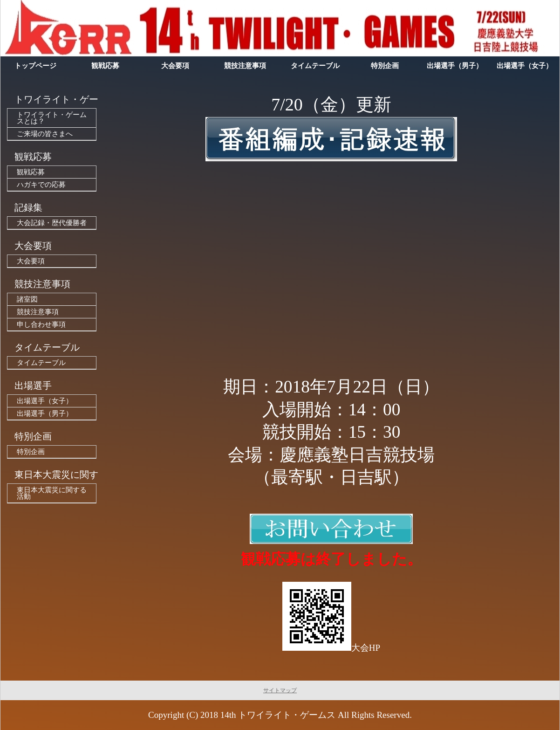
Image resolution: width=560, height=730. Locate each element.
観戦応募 (31, 172)
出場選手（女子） (45, 401)
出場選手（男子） (45, 413)
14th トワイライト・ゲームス (278, 715)
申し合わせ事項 (41, 324)
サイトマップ (280, 690)
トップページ (35, 66)
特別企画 (31, 452)
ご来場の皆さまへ (45, 134)
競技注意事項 (38, 312)
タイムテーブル (41, 363)
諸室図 (27, 299)
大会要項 (31, 261)
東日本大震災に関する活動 (52, 493)
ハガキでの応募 (41, 185)
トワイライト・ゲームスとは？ (52, 118)
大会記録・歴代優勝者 (52, 223)
